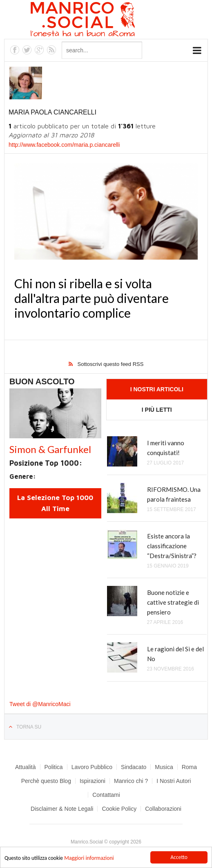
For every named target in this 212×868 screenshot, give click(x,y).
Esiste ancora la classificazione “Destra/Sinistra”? (172, 546)
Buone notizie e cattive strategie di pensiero (173, 602)
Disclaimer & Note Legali (62, 809)
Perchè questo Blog (46, 781)
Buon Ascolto (42, 381)
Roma (189, 767)
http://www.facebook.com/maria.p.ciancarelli (64, 145)
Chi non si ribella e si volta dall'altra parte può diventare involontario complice (91, 298)
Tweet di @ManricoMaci (40, 704)
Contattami (106, 795)
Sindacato (134, 767)
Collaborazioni (163, 809)
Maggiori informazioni (89, 858)
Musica (164, 767)
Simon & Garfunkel (50, 449)
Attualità (26, 767)
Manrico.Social (101, 20)
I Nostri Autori (174, 781)
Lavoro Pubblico (92, 767)
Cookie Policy (119, 809)
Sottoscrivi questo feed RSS (111, 364)
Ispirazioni (93, 781)
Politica (54, 767)
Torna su (29, 727)
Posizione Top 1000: (46, 463)
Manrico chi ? (131, 781)
